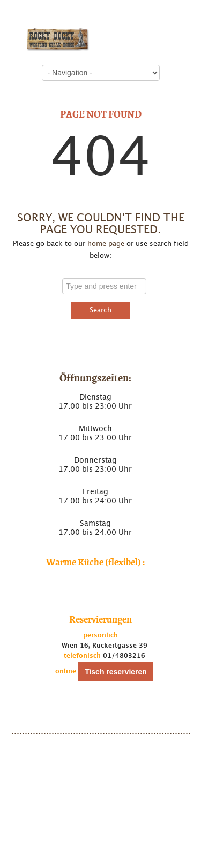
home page (106, 244)
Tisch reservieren (116, 672)
